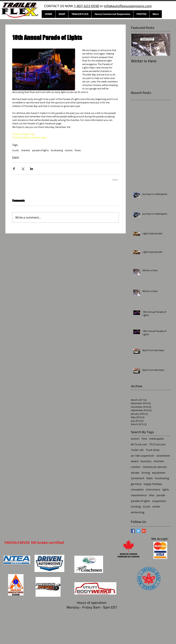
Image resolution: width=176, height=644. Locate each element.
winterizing (138, 512)
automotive (163, 456)
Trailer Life (137, 450)
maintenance (139, 495)
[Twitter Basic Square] (138, 531)
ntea (152, 495)
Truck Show (153, 450)
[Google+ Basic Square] (144, 531)
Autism (69, 150)
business (146, 461)
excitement (138, 478)
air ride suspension (143, 456)
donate (135, 473)
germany (136, 484)
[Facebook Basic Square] (133, 531)
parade (161, 495)
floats (78, 150)
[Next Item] (165, 45)
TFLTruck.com (157, 444)
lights (166, 489)
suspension (159, 501)
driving (146, 473)
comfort (136, 467)
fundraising (57, 150)
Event (16, 157)
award (135, 461)
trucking (136, 507)
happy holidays (153, 484)
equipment (159, 473)
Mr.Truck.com (139, 444)
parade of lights (40, 150)
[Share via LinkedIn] (32, 169)
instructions (153, 489)
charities (26, 150)
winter (156, 507)
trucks (16, 150)
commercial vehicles (155, 467)
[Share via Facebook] (14, 169)
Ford (144, 439)
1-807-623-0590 (86, 6)
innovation (137, 489)
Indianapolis (157, 439)
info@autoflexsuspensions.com (128, 6)
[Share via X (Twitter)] (23, 169)
